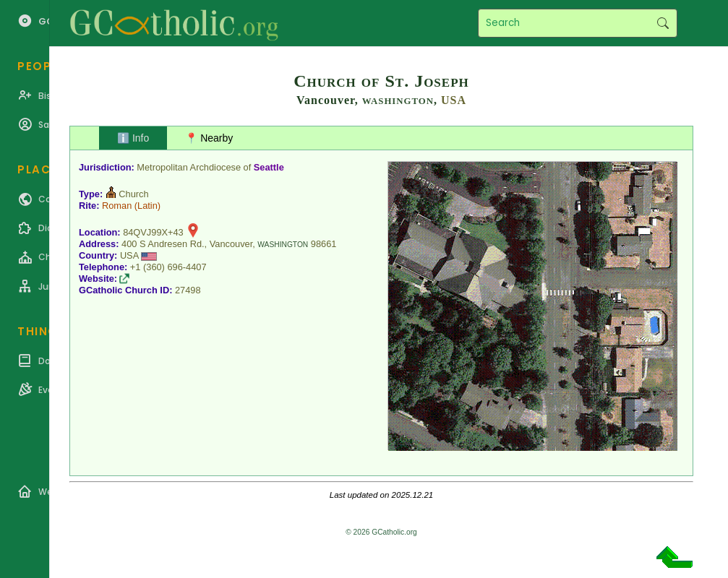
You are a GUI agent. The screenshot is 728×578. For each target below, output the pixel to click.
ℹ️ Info (133, 138)
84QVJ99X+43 (153, 232)
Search (663, 23)
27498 (188, 290)
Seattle (269, 167)
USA (454, 100)
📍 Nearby (209, 138)
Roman (117, 206)
